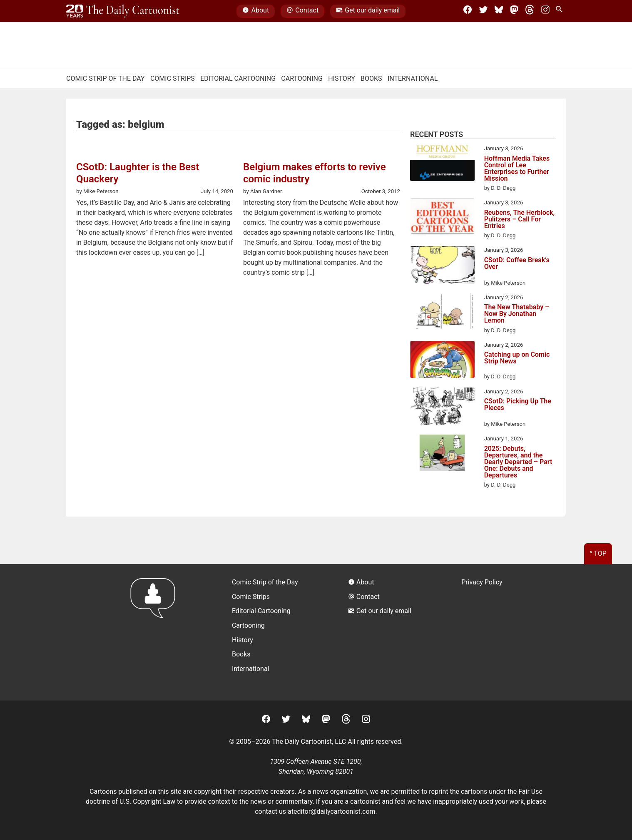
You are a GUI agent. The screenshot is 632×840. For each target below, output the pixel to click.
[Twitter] (483, 11)
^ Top (598, 553)
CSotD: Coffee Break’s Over (517, 264)
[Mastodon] (514, 11)
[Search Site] (561, 11)
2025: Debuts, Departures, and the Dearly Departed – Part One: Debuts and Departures (518, 462)
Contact (302, 11)
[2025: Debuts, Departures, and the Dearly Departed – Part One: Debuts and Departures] (442, 454)
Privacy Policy (482, 582)
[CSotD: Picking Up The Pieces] (442, 408)
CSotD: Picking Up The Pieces (518, 405)
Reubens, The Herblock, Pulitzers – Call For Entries (520, 219)
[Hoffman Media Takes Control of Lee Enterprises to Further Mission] (442, 164)
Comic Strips (173, 78)
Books (371, 78)
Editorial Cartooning (238, 78)
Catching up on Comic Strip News (517, 358)
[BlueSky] (499, 11)
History (342, 78)
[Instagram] (545, 11)
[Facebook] (468, 11)
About (256, 11)
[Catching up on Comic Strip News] (442, 361)
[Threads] (530, 11)
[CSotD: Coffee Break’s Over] (442, 266)
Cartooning (302, 78)
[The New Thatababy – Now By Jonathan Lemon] (442, 313)
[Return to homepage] (156, 632)
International (413, 78)
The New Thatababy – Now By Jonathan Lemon (517, 314)
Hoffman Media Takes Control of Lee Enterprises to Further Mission (517, 169)
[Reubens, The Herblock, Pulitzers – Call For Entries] (442, 218)
